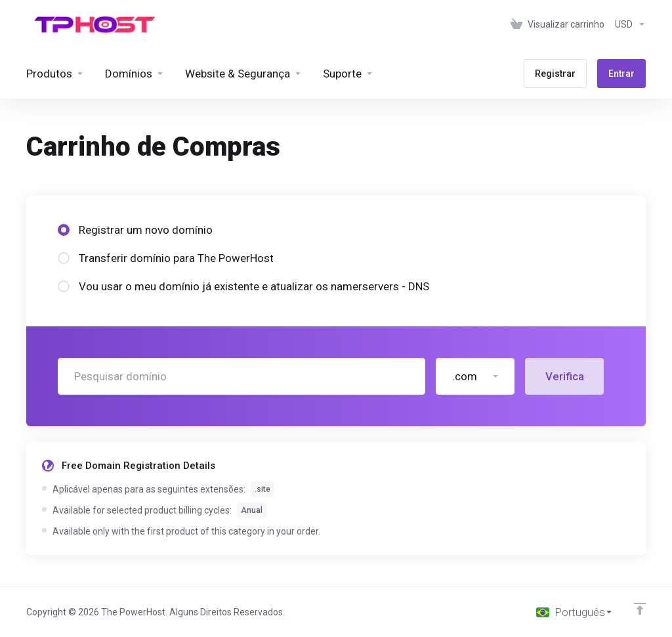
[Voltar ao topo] (640, 609)
